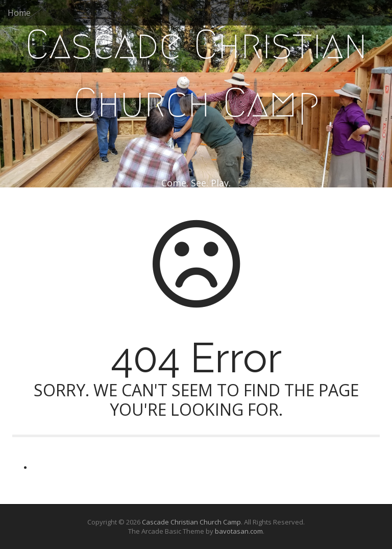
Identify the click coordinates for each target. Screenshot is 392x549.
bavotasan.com (239, 531)
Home (19, 13)
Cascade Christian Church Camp (196, 74)
